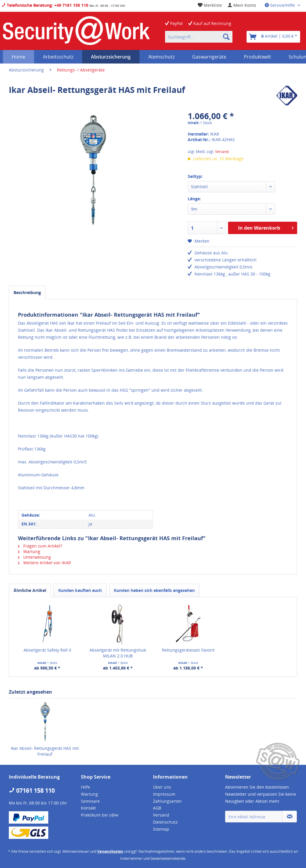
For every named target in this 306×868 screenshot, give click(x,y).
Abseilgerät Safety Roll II (47, 650)
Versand (222, 152)
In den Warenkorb (266, 227)
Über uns (162, 787)
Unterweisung (34, 557)
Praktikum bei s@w (100, 815)
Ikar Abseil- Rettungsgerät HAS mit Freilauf (45, 751)
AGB (157, 808)
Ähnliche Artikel (30, 590)
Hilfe (85, 787)
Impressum (164, 794)
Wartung (29, 551)
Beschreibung (27, 292)
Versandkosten (110, 851)
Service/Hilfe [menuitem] (280, 5)
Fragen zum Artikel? (40, 546)
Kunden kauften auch (80, 590)
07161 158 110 (32, 791)
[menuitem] (242, 5)
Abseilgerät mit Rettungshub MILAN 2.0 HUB (118, 653)
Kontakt (88, 808)
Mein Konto (242, 5)
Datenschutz (165, 822)
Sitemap (161, 829)
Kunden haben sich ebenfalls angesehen (154, 590)
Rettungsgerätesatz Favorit (188, 650)
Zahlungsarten (167, 801)
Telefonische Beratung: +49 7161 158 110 (45, 5)
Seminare (90, 801)
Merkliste (210, 5)
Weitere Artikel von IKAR (44, 563)
